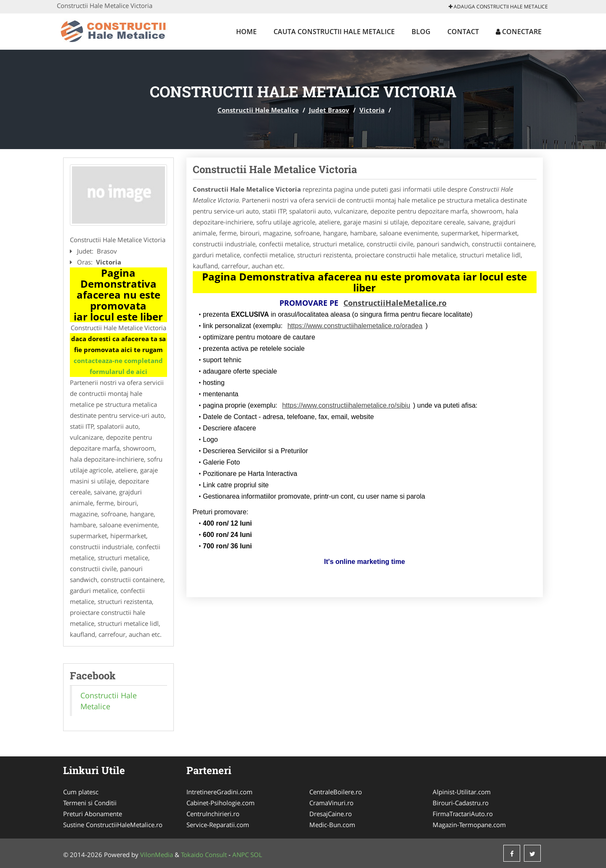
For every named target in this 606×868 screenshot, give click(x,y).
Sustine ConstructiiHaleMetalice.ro (113, 825)
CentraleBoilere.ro (336, 792)
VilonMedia (157, 855)
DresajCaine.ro (331, 814)
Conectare (519, 32)
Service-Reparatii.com (218, 825)
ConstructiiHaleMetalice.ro (395, 303)
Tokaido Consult (204, 855)
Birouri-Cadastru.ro (461, 803)
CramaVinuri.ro (331, 803)
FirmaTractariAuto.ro (463, 814)
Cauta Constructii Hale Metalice (334, 32)
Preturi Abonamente (93, 814)
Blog (421, 32)
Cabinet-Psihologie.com (221, 803)
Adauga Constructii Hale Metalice (498, 7)
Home (246, 32)
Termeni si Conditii (90, 803)
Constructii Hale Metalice (258, 110)
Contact (463, 32)
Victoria (372, 110)
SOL (256, 855)
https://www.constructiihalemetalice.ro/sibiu (346, 405)
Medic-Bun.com (332, 825)
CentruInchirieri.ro (213, 814)
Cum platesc (81, 792)
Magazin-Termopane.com (469, 825)
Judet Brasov (329, 110)
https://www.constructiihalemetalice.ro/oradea (355, 326)
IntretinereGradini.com (219, 792)
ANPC (241, 855)
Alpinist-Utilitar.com (462, 792)
